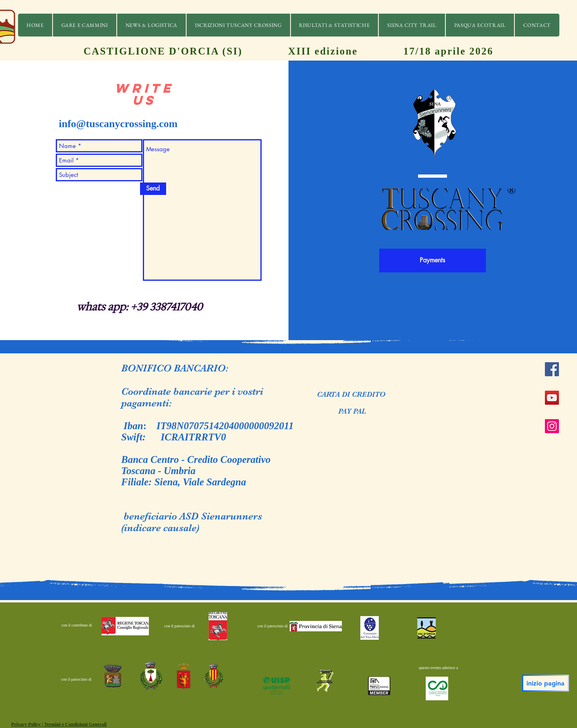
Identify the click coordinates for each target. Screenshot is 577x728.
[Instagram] (552, 426)
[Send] (153, 189)
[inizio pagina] (546, 683)
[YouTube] (552, 398)
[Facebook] (552, 369)
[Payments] (433, 261)
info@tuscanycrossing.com (118, 124)
